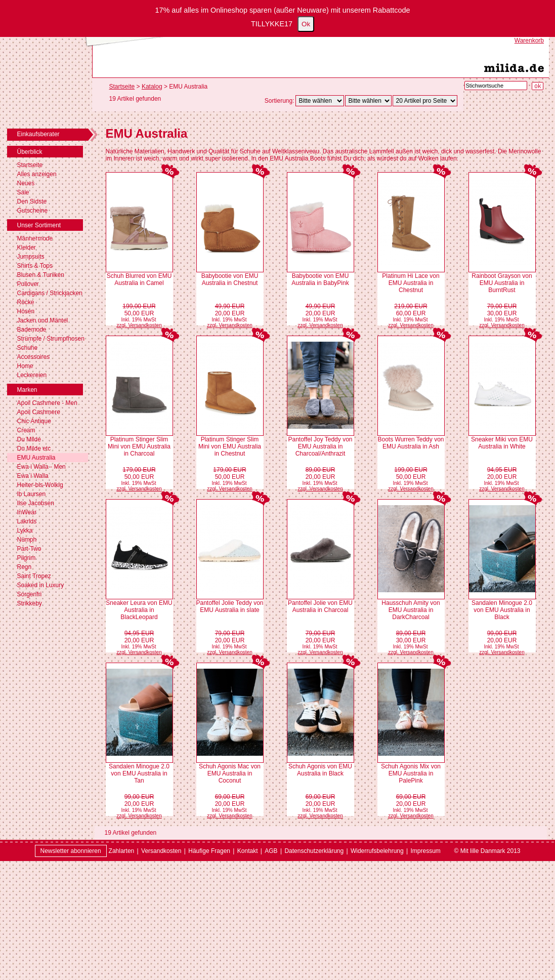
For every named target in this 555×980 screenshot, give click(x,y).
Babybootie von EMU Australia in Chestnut (230, 279)
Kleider (27, 248)
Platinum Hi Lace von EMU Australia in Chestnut (411, 283)
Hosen (26, 311)
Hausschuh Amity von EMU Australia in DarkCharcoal (411, 610)
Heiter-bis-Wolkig (40, 485)
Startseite (30, 165)
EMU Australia (36, 458)
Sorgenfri (30, 594)
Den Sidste (32, 201)
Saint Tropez (34, 576)
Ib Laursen (32, 494)
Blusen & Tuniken (41, 275)
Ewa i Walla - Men (41, 467)
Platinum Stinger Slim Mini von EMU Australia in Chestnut (230, 446)
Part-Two (29, 549)
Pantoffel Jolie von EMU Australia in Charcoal (320, 606)
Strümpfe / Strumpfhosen (51, 339)
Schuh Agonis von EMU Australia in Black (320, 770)
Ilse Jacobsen (36, 503)
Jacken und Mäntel (43, 320)
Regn (25, 567)
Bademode (32, 330)
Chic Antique (34, 421)
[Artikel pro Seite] (425, 101)
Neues (26, 183)
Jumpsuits (31, 257)
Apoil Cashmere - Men (47, 403)
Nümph (27, 540)
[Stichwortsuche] (496, 86)
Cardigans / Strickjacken (50, 293)
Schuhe (28, 348)
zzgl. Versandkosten (139, 325)
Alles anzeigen (37, 174)
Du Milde (29, 439)
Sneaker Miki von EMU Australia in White (502, 443)
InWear (27, 512)
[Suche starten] (538, 86)
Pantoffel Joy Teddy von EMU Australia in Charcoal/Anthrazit (321, 446)
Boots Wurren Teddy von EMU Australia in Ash (411, 443)
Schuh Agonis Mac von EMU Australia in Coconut (230, 773)
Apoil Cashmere (39, 412)
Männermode (35, 238)
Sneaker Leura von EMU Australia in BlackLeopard (139, 610)
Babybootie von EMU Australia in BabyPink (320, 279)
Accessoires (34, 357)
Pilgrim (27, 558)
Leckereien (32, 375)
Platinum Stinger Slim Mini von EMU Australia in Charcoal (139, 446)
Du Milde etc (34, 448)
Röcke (26, 302)
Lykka (25, 530)
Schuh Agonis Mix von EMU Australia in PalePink (411, 773)
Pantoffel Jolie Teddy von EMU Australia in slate (230, 606)
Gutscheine (33, 211)
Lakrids (27, 521)
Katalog (152, 87)
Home (25, 366)
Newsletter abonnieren (71, 851)
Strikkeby (30, 603)
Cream (26, 430)
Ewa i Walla (33, 476)
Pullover (28, 284)
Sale (23, 192)
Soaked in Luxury (41, 585)
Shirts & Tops (35, 266)
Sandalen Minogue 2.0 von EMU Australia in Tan (139, 773)
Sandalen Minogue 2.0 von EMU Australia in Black (502, 610)
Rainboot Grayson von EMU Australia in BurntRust (502, 283)
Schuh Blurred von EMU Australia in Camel (139, 279)
